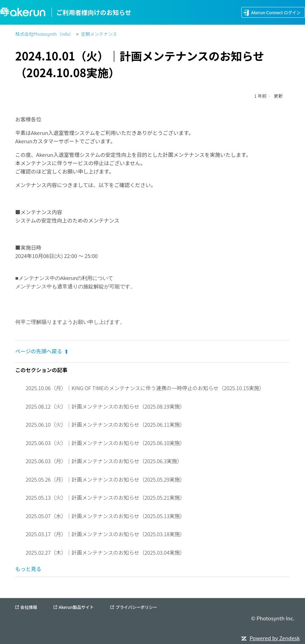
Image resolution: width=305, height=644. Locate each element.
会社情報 (29, 607)
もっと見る (28, 569)
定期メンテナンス (99, 34)
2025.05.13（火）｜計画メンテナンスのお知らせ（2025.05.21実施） (105, 497)
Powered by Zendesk (275, 638)
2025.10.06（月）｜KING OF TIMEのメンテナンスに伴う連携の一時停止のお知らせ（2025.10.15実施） (145, 388)
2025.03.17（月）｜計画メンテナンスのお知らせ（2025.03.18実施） (105, 534)
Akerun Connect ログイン (276, 12)
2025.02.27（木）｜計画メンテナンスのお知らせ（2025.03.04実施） (105, 552)
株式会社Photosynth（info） (45, 34)
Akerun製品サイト (76, 607)
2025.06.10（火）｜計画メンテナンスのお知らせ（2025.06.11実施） (105, 424)
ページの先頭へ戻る (42, 351)
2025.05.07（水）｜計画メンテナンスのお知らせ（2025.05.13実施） (105, 516)
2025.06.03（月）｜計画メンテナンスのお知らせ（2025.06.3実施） (104, 461)
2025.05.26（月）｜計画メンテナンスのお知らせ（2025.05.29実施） (105, 479)
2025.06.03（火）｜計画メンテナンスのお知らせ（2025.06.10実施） (105, 443)
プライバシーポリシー (136, 607)
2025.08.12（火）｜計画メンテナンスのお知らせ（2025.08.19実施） (105, 406)
